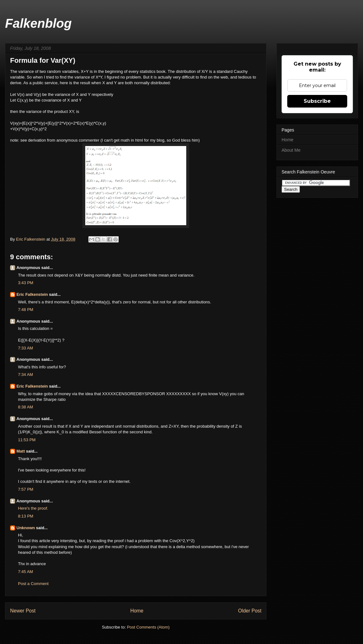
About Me (291, 150)
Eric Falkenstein (32, 294)
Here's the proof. (33, 508)
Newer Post (23, 611)
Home (137, 611)
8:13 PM (26, 516)
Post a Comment (33, 584)
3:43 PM (26, 283)
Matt (21, 451)
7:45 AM (26, 572)
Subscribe (317, 101)
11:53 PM (27, 440)
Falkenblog (38, 23)
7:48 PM (26, 310)
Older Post (250, 611)
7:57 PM (26, 489)
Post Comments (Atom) (148, 627)
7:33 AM (26, 348)
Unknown (26, 528)
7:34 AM (26, 375)
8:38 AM (26, 407)
